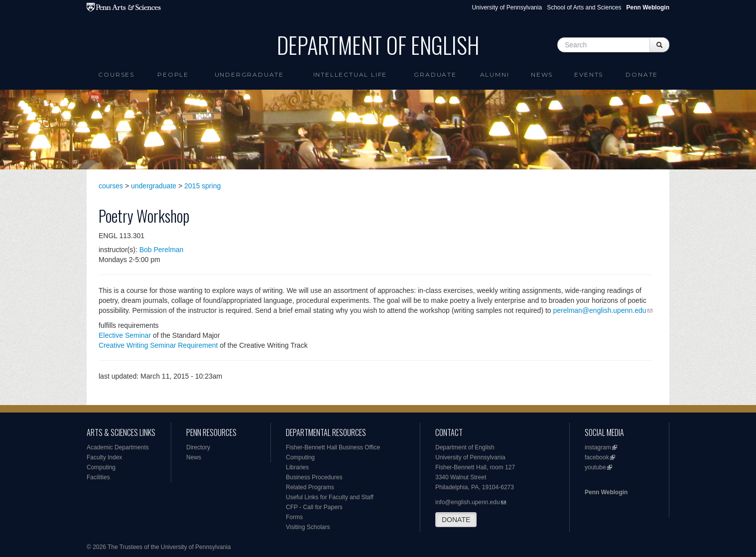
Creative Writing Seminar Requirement (158, 345)
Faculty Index (104, 457)
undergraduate (154, 186)
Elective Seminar (125, 335)
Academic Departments (118, 447)
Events (589, 74)
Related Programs (310, 487)
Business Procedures (314, 477)
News (542, 74)
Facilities (98, 477)
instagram (598, 447)
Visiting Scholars (308, 527)
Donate (642, 74)
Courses (116, 74)
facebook (597, 457)
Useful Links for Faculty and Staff (330, 497)
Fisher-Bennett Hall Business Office (333, 447)
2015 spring (202, 186)
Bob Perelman (162, 250)
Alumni (495, 74)
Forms (294, 517)
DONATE (456, 520)
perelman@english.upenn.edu (600, 310)
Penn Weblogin (606, 492)
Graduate (435, 74)
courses (111, 186)
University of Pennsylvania (507, 7)
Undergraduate (249, 74)
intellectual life (350, 74)
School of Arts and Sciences (584, 7)
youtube (595, 467)
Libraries (297, 467)
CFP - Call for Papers (314, 507)
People (173, 74)
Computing (101, 467)
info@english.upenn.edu (468, 502)
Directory (198, 447)
